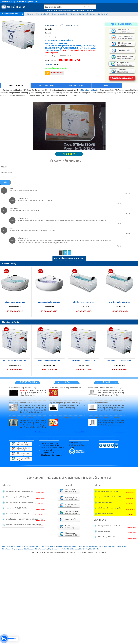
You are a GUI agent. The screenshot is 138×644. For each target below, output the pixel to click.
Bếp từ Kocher (94, 549)
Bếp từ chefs (116, 546)
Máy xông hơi (31, 14)
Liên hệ (72, 447)
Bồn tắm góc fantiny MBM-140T (49, 302)
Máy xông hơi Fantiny (77, 14)
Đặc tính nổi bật (76, 86)
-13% (6, 271)
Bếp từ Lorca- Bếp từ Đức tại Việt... (24, 388)
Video (107, 85)
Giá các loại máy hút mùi (98, 403)
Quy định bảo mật (48, 453)
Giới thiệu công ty (75, 443)
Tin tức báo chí (27, 382)
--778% (41, 271)
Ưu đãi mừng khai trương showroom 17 (65, 388)
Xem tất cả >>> (40, 432)
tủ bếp (124, 546)
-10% (40, 330)
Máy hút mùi (90, 11)
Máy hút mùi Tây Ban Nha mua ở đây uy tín (106, 388)
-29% (111, 330)
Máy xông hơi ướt (43, 14)
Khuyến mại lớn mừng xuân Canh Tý (64, 418)
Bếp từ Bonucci (72, 549)
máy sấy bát (93, 546)
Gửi (5, 182)
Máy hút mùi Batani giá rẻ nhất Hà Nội (104, 418)
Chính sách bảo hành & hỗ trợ (52, 448)
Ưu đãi (67, 382)
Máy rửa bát (84, 546)
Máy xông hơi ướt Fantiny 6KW (49, 360)
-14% (6, 330)
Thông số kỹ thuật (46, 86)
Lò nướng (46, 546)
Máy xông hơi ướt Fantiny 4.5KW (119, 360)
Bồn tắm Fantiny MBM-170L (119, 302)
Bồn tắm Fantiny (9, 264)
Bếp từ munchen (105, 546)
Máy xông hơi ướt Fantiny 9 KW (97, 14)
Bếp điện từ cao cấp (24, 546)
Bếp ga (75, 11)
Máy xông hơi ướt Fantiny (59, 14)
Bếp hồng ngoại (67, 11)
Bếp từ (60, 11)
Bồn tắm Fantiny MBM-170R (83, 302)
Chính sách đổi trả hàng (50, 450)
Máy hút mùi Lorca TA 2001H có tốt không (27, 418)
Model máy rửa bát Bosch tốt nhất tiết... (26, 403)
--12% (75, 330)
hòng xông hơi (62, 546)
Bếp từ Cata (83, 549)
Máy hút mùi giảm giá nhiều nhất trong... (65, 403)
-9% (75, 271)
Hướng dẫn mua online (49, 443)
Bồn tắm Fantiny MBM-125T (15, 302)
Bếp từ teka (62, 549)
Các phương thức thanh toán (52, 455)
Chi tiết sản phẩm (15, 86)
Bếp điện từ (82, 11)
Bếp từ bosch (7, 549)
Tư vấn (106, 382)
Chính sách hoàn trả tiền (50, 445)
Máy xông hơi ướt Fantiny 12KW (83, 360)
